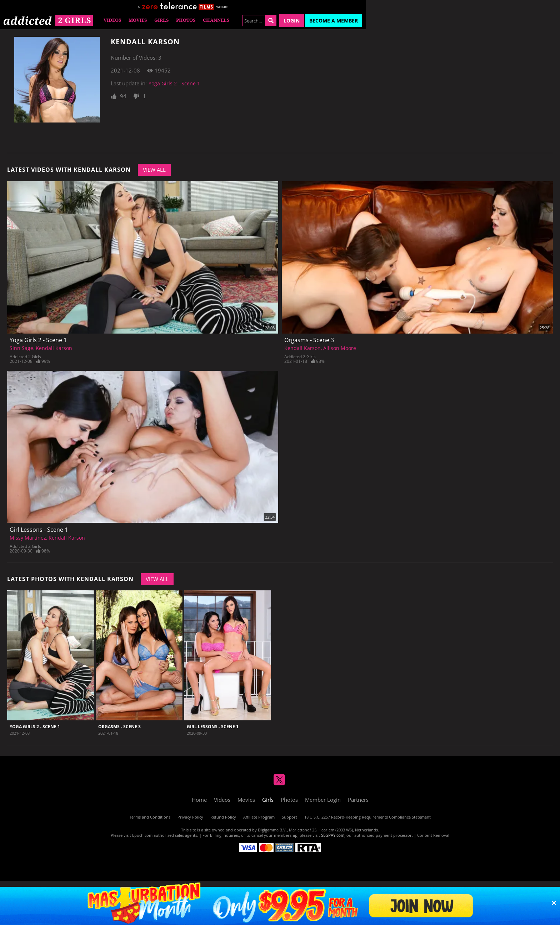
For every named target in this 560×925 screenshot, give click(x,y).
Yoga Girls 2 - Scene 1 (174, 83)
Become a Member (334, 21)
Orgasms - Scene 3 (309, 340)
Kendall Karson (54, 348)
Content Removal (433, 835)
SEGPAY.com (333, 835)
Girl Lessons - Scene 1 (39, 530)
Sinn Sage (21, 348)
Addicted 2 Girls (25, 357)
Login (292, 21)
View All (154, 170)
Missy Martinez (28, 538)
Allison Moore (340, 348)
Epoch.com (142, 835)
